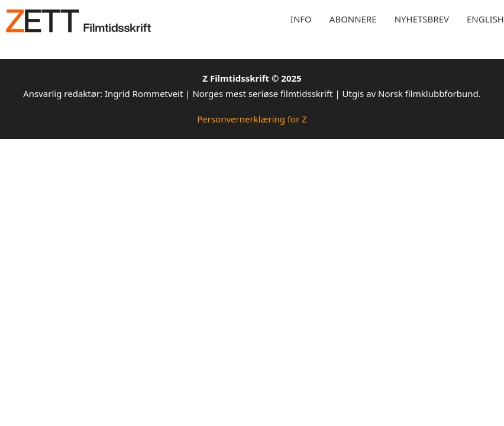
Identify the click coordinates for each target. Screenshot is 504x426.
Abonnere (353, 19)
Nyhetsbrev (422, 19)
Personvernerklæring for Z (252, 119)
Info (301, 19)
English (485, 19)
